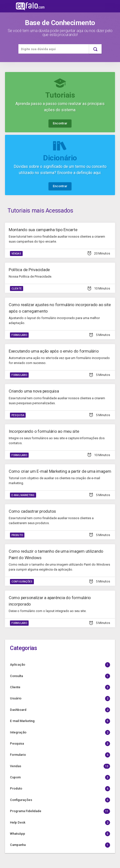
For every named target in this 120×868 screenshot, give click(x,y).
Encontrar (60, 123)
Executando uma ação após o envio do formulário (54, 351)
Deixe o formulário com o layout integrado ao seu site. (48, 611)
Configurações (22, 582)
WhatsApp (60, 834)
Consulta (60, 676)
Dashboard (60, 710)
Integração (60, 732)
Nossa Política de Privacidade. (30, 276)
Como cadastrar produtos (32, 511)
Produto (17, 535)
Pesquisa (18, 415)
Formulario (19, 335)
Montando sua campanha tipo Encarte (43, 230)
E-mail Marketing (23, 495)
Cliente (17, 289)
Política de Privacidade (29, 270)
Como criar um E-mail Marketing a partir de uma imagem (60, 471)
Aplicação (60, 665)
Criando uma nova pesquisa (34, 391)
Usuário (60, 698)
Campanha (60, 845)
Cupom (60, 777)
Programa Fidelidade (60, 811)
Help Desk (60, 823)
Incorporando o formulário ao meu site (44, 431)
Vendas (16, 254)
